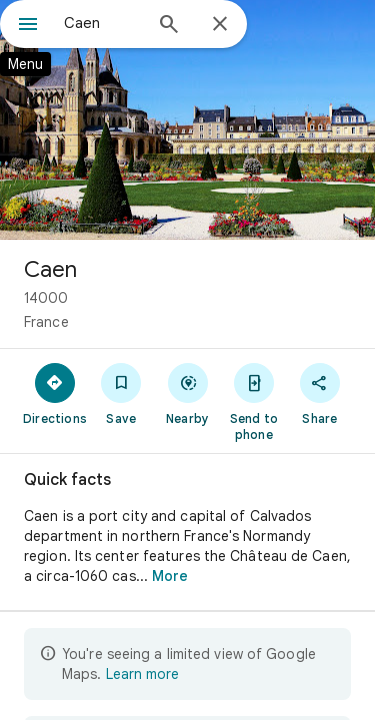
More (170, 576)
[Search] (169, 26)
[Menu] (28, 26)
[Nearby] (187, 393)
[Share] (320, 393)
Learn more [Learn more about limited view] (142, 674)
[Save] (121, 393)
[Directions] (55, 393)
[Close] (220, 25)
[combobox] (102, 23)
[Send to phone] (254, 401)
